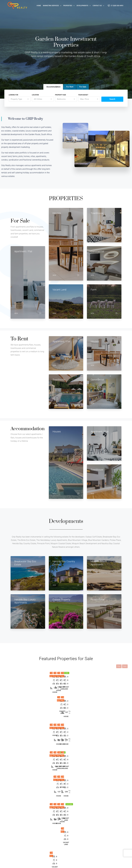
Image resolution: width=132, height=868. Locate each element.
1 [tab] (51, 706)
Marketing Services (51, 6)
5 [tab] (66, 706)
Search (112, 99)
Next (125, 666)
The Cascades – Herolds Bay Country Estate (77, 689)
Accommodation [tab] (53, 87)
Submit (117, 847)
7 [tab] (73, 706)
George (82, 835)
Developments (82, 6)
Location (35, 95)
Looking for (13, 95)
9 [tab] (81, 706)
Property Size (61, 95)
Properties (68, 6)
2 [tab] (55, 706)
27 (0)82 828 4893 (115, 5)
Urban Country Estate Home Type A (22, 689)
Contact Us (97, 6)
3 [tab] (59, 706)
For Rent (53, 839)
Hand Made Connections (37, 864)
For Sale (20, 673)
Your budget (83, 95)
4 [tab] (62, 706)
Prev (119, 666)
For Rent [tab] (70, 87)
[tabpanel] (15, 685)
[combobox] (20, 99)
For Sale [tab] (83, 87)
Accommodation (56, 844)
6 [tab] (70, 706)
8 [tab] (77, 706)
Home (39, 6)
